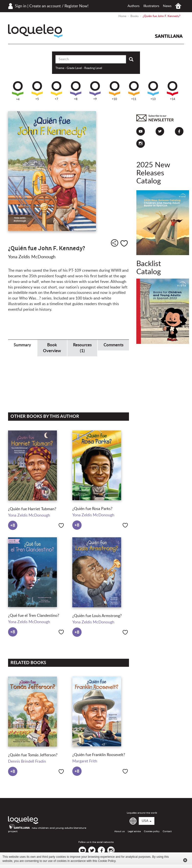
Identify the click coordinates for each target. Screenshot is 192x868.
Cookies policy (152, 831)
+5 (37, 91)
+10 (115, 91)
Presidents (115, 324)
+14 (172, 91)
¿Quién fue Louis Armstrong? (97, 616)
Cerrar (185, 860)
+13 (153, 91)
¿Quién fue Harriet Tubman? (32, 509)
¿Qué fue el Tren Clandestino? (34, 616)
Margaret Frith (85, 761)
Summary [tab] (22, 345)
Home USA (178, 6)
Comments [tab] (113, 345)
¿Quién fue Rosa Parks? (92, 509)
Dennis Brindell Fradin (27, 761)
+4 (18, 91)
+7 (56, 91)
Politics (84, 324)
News (167, 6)
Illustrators (151, 6)
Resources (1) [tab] (82, 348)
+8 (76, 91)
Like (124, 243)
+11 (134, 91)
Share (115, 243)
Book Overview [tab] (52, 348)
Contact (167, 831)
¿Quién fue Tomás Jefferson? (33, 755)
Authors (133, 6)
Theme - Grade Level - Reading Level (79, 68)
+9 (95, 91)
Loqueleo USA (35, 31)
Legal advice (134, 831)
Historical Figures (53, 324)
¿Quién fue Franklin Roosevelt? (99, 755)
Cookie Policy (107, 861)
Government (22, 324)
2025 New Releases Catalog (153, 173)
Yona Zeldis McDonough (32, 257)
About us (119, 831)
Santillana (169, 36)
